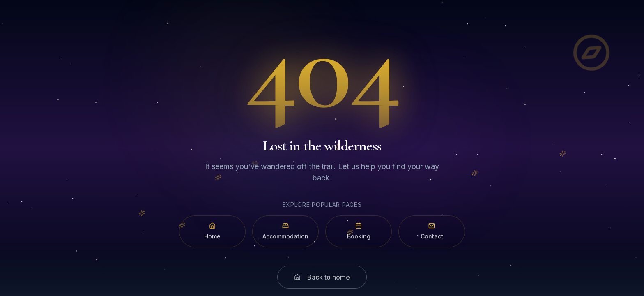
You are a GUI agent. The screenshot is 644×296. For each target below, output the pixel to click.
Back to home (322, 282)
